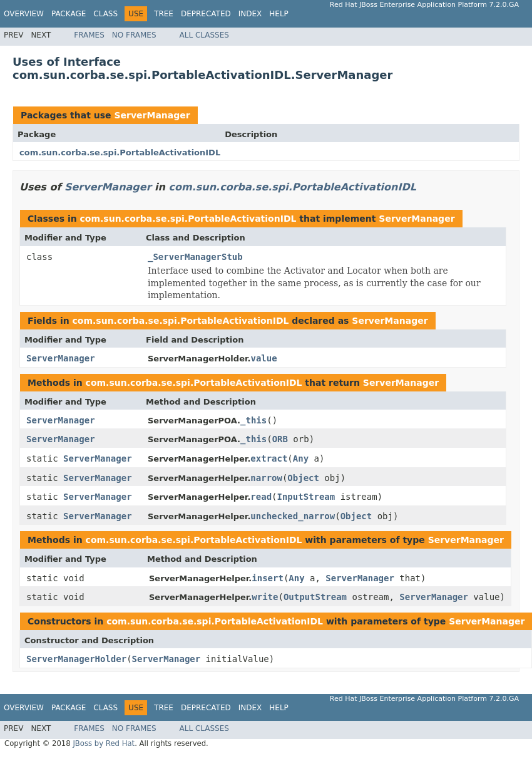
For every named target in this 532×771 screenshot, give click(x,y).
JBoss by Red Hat (104, 743)
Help (279, 14)
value (263, 358)
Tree (164, 14)
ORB (280, 439)
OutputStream (315, 597)
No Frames (134, 35)
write (265, 597)
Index (250, 14)
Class (105, 14)
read (261, 497)
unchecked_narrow (293, 516)
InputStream (306, 497)
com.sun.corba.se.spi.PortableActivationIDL (120, 153)
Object (303, 478)
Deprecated (206, 14)
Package (69, 14)
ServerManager (152, 115)
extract (269, 458)
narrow (266, 478)
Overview (24, 14)
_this (253, 420)
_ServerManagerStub (195, 257)
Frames (89, 35)
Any (301, 458)
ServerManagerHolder (76, 659)
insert (268, 578)
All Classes (204, 35)
